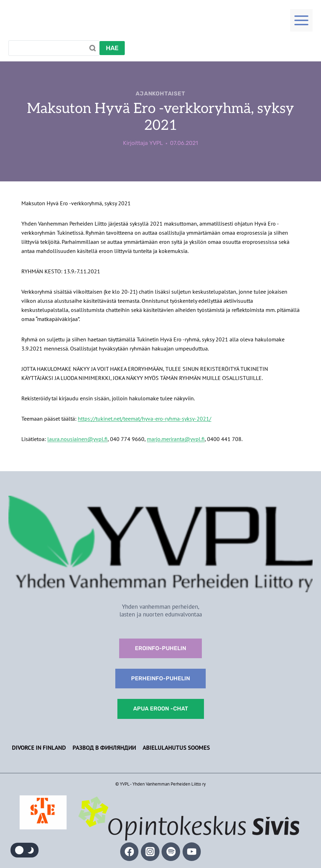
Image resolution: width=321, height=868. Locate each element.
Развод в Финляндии (104, 748)
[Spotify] (171, 852)
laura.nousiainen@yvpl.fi (77, 439)
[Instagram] (150, 852)
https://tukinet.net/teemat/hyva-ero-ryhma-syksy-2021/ (145, 419)
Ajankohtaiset (160, 94)
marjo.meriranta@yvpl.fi (176, 439)
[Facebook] (129, 852)
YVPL (156, 143)
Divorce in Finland (39, 748)
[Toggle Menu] (301, 20)
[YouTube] (192, 852)
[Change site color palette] (25, 850)
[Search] (54, 48)
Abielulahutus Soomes (176, 748)
